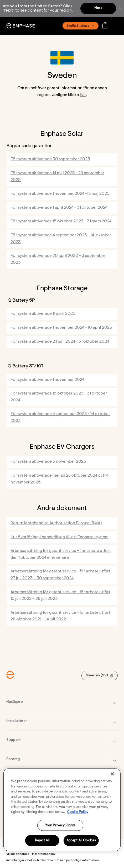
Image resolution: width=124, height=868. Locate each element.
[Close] (112, 774)
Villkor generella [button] (18, 854)
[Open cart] (106, 26)
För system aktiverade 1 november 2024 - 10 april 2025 (61, 328)
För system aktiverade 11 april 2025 (43, 314)
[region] (62, 810)
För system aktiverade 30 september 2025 (50, 159)
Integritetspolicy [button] (44, 854)
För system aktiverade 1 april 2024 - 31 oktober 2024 (59, 208)
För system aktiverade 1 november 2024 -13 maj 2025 (60, 194)
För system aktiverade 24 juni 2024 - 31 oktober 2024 (60, 342)
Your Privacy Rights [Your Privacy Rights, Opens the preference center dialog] (60, 825)
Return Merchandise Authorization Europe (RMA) (56, 523)
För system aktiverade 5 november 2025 (48, 462)
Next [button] (98, 8)
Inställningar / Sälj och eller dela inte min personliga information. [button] (53, 860)
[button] (116, 26)
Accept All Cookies (81, 840)
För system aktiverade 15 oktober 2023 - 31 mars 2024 (61, 221)
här (83, 95)
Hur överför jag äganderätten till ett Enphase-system (60, 537)
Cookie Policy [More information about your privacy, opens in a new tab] (78, 812)
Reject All (42, 840)
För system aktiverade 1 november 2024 (47, 380)
